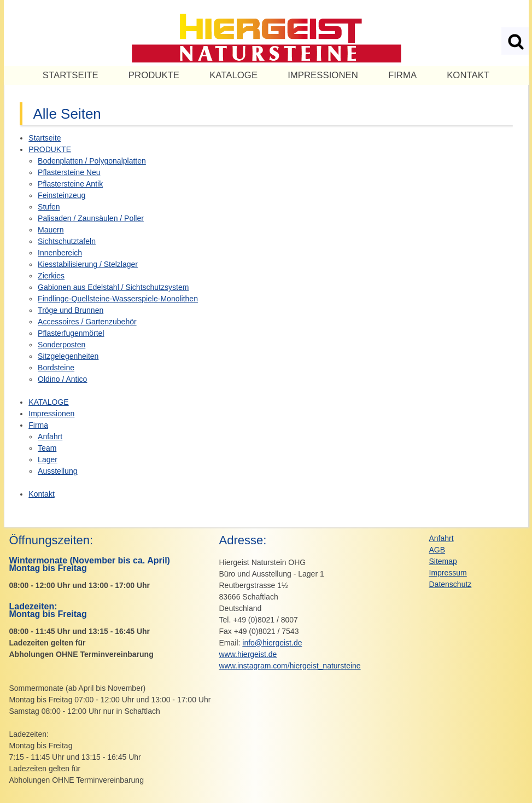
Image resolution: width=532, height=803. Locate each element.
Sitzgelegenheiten (68, 356)
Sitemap (443, 561)
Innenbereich (60, 253)
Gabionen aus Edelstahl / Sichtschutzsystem (113, 287)
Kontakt (468, 75)
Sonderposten (62, 345)
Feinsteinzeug (62, 195)
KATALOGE (233, 75)
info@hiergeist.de (272, 643)
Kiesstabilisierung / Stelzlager (88, 264)
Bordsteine (56, 368)
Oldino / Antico (62, 379)
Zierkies (51, 276)
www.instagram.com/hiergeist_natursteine (290, 666)
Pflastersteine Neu (69, 172)
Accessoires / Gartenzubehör (87, 322)
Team (47, 448)
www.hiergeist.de (248, 654)
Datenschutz (451, 584)
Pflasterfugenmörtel (71, 333)
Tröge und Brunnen (71, 310)
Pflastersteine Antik (70, 184)
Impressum (448, 573)
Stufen (49, 207)
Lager (48, 459)
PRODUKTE (154, 75)
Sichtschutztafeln (67, 241)
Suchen (515, 41)
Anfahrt (50, 437)
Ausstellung (57, 471)
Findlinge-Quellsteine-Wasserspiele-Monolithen (118, 299)
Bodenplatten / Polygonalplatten (92, 161)
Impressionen (323, 75)
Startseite (71, 75)
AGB (437, 550)
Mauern (51, 230)
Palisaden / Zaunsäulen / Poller (91, 218)
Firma (402, 75)
